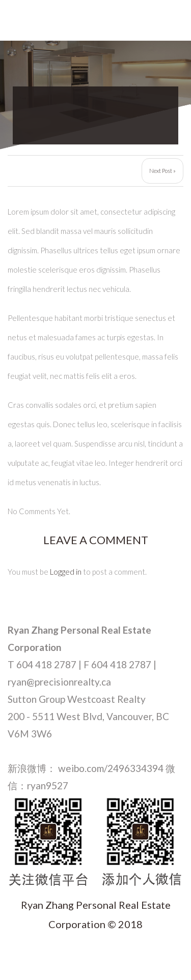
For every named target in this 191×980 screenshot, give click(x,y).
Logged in (66, 572)
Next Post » (162, 171)
